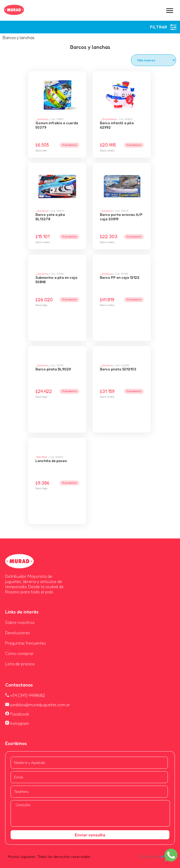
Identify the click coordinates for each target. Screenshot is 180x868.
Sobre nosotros (20, 622)
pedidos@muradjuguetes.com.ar (38, 705)
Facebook (17, 714)
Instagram (17, 723)
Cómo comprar (19, 653)
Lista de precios (20, 664)
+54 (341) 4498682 (25, 695)
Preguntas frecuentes (25, 643)
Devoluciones (18, 633)
